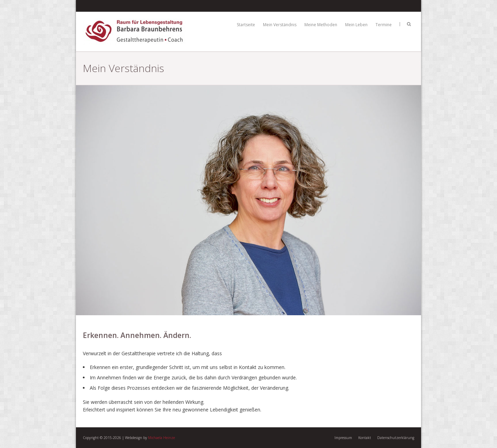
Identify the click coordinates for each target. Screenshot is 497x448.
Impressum (343, 438)
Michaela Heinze (162, 438)
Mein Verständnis (280, 25)
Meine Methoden (321, 25)
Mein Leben (356, 25)
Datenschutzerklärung (396, 438)
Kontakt (365, 438)
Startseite (246, 25)
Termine (384, 25)
